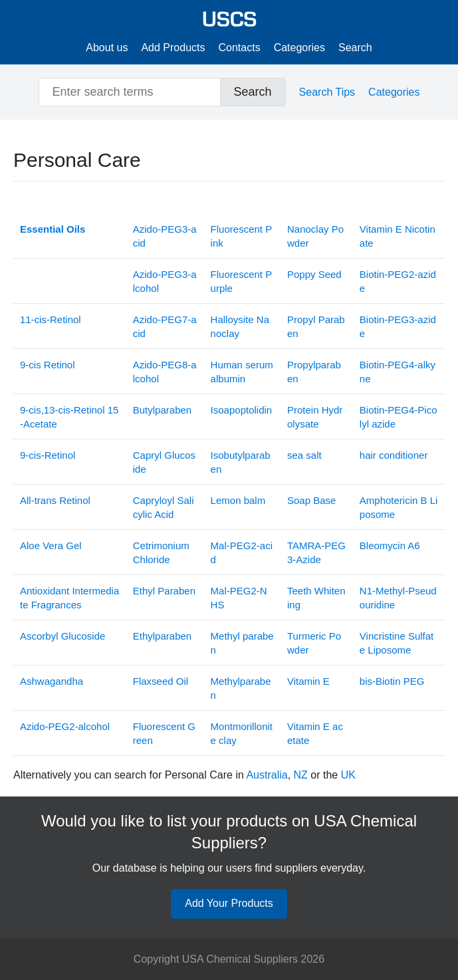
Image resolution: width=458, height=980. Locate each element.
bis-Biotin (392, 681)
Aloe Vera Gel (51, 546)
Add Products (173, 48)
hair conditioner (394, 455)
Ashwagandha (52, 681)
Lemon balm (238, 500)
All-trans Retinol (55, 500)
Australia (267, 775)
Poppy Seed (314, 274)
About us (107, 48)
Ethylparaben (162, 636)
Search (355, 48)
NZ (301, 775)
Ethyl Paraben (164, 591)
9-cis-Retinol (48, 455)
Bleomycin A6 (390, 546)
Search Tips (327, 92)
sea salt (304, 455)
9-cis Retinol (48, 365)
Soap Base (311, 500)
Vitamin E (308, 681)
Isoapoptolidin (242, 410)
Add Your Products (229, 903)
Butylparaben (162, 410)
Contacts (240, 48)
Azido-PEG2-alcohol (65, 726)
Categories (299, 48)
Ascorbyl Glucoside (62, 636)
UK (348, 775)
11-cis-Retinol (51, 319)
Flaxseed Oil (161, 681)
